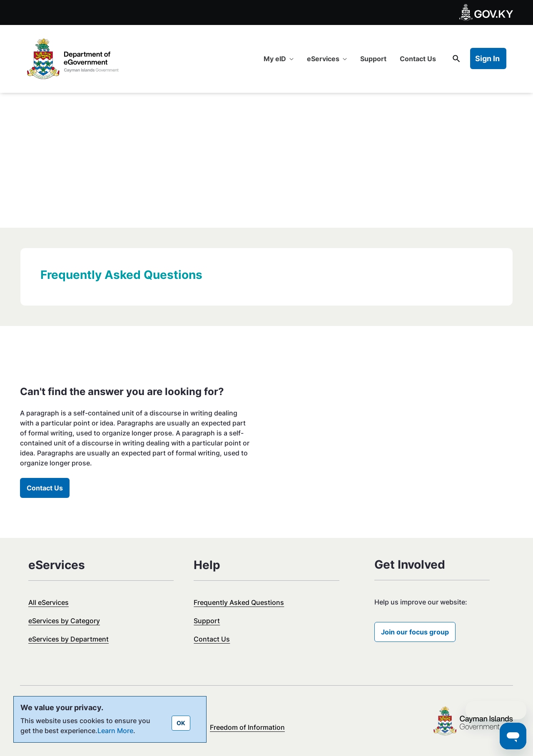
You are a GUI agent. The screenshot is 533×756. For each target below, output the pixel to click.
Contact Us (45, 488)
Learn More (115, 731)
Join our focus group (415, 632)
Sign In (487, 58)
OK (181, 723)
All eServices (49, 602)
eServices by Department (68, 639)
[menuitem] (279, 59)
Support (207, 621)
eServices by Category (64, 621)
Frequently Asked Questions (239, 602)
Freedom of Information (247, 727)
